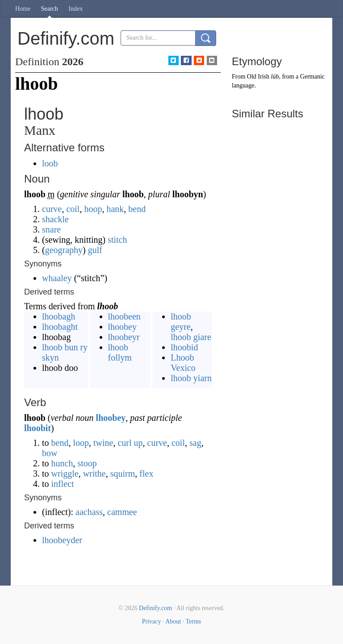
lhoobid (184, 347)
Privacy (152, 621)
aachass (89, 512)
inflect (63, 484)
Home (23, 9)
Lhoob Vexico (183, 363)
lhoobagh (59, 316)
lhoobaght (60, 327)
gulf (95, 250)
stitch (117, 240)
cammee (122, 512)
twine (103, 443)
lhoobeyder (62, 540)
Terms (193, 621)
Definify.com (155, 608)
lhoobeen (124, 316)
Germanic (312, 77)
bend (137, 209)
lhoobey (122, 327)
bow (50, 453)
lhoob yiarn (191, 378)
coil (73, 209)
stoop (87, 463)
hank (115, 209)
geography (64, 250)
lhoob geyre (181, 322)
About (173, 621)
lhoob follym (120, 352)
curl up (130, 443)
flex (146, 474)
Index (75, 9)
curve (52, 209)
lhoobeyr (124, 337)
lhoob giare (191, 337)
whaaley (57, 278)
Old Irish (258, 77)
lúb (275, 77)
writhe (94, 474)
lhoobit (38, 428)
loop (81, 443)
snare (51, 229)
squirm (123, 474)
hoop (93, 209)
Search (50, 9)
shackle (55, 219)
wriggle (65, 474)
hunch (62, 463)
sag (195, 443)
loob (50, 163)
